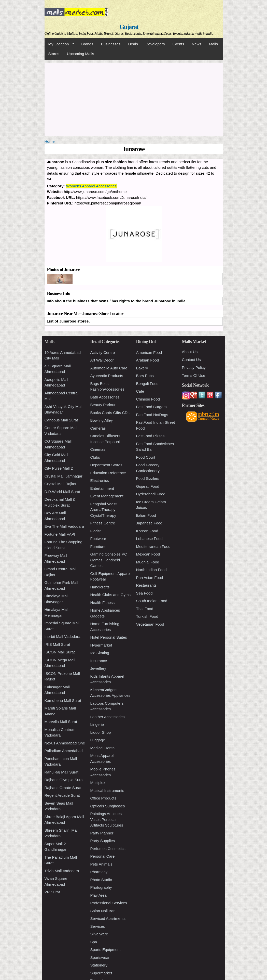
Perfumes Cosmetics (108, 849)
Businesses (111, 44)
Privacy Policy (194, 368)
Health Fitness (103, 603)
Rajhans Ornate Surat (63, 788)
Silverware (99, 934)
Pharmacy (99, 872)
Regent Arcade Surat (62, 795)
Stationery (99, 965)
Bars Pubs (145, 376)
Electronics (100, 480)
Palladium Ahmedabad (64, 751)
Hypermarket (101, 645)
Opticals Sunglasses (108, 806)
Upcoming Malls (81, 54)
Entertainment (102, 488)
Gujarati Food (148, 486)
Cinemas (98, 449)
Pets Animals (101, 864)
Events (178, 44)
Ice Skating (100, 653)
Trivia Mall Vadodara (62, 871)
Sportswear (100, 957)
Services (98, 926)
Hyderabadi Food (151, 494)
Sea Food (144, 593)
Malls (213, 44)
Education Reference (108, 473)
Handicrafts (100, 587)
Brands (87, 44)
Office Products (103, 798)
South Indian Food (152, 601)
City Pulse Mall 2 (59, 468)
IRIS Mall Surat (57, 644)
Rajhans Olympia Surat (64, 780)
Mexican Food (148, 554)
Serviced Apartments (108, 918)
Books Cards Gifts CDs (110, 413)
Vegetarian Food (150, 624)
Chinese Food (148, 399)
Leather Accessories (108, 717)
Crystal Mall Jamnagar (64, 476)
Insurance (99, 661)
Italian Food (146, 515)
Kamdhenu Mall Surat (63, 700)
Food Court (146, 457)
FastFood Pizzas (150, 436)
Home (50, 141)
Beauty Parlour (103, 405)
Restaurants (146, 585)
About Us (190, 352)
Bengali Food (147, 384)
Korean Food (147, 531)
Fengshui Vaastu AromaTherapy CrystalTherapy (104, 510)
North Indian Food (151, 570)
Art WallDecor (102, 360)
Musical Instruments (107, 790)
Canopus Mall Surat (61, 420)
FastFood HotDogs (152, 415)
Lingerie (97, 724)
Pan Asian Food (150, 578)
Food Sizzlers (148, 478)
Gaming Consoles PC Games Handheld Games (109, 560)
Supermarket (101, 973)
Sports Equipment (106, 950)
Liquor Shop (101, 732)
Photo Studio (101, 880)
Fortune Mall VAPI (60, 534)
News (196, 44)
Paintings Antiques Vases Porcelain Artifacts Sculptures (107, 819)
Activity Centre (103, 352)
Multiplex (98, 783)
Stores (54, 54)
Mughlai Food (148, 562)
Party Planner (102, 833)
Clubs (95, 457)
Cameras (98, 428)
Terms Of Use (194, 375)
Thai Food (145, 609)
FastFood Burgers (151, 407)
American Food (149, 352)
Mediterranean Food (153, 546)
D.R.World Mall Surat (62, 492)
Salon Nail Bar (103, 911)
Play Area (99, 895)
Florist (96, 531)
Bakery (142, 368)
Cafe (140, 391)
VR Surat (52, 892)
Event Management (107, 496)
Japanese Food (149, 523)
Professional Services (109, 903)
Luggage (98, 740)
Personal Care (103, 856)
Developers (155, 44)
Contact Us (191, 360)
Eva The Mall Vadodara (64, 526)
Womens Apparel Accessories (91, 186)
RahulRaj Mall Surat (61, 772)
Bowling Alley (102, 420)
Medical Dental (103, 748)
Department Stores (106, 465)
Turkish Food (147, 616)
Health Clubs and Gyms (110, 595)
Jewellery (98, 668)
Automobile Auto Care (109, 368)
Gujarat (129, 27)
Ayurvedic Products (107, 376)
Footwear (98, 539)
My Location (60, 44)
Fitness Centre (103, 523)
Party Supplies (103, 841)
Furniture (98, 546)
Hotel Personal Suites (109, 637)
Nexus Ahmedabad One (65, 743)
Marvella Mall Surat (61, 722)
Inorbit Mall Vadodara (62, 636)
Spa (94, 942)
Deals (133, 44)
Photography (101, 887)
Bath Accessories (105, 397)
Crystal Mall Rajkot (60, 484)
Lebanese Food (149, 539)
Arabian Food (148, 360)
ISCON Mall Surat (60, 652)
